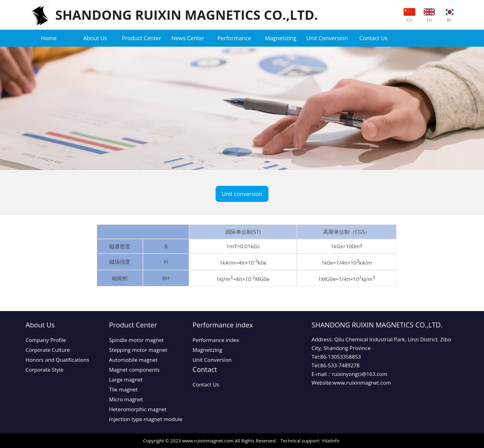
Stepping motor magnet (138, 350)
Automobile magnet (133, 360)
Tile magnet (123, 389)
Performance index (216, 340)
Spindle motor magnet (137, 340)
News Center (188, 38)
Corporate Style (45, 370)
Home (49, 38)
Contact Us (373, 38)
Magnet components (135, 370)
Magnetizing (281, 38)
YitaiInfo (330, 441)
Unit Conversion (327, 38)
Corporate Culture (48, 350)
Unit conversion (242, 194)
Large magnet (126, 380)
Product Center (141, 38)
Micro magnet (126, 399)
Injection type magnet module (146, 419)
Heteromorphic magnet (138, 409)
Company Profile (46, 340)
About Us (95, 38)
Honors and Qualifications (58, 360)
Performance (234, 38)
